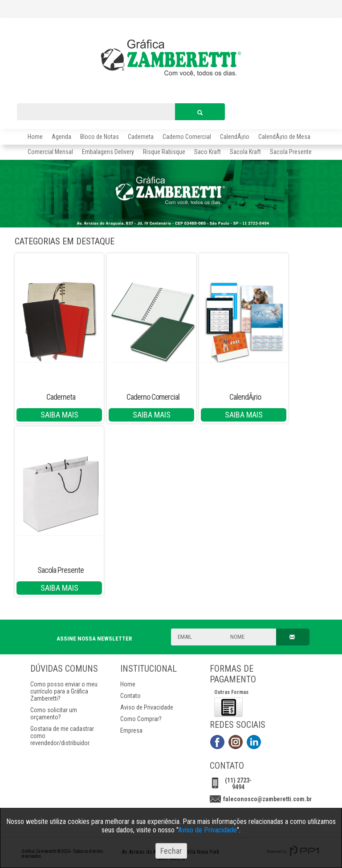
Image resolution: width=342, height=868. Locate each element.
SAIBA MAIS (59, 415)
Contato (130, 696)
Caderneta (141, 137)
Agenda (61, 137)
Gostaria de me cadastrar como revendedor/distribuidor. (62, 736)
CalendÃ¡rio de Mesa (284, 137)
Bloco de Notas (100, 137)
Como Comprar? (141, 719)
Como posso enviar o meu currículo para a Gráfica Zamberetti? (64, 691)
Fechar (171, 851)
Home (35, 137)
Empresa (131, 730)
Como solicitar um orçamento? (54, 714)
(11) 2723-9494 (238, 784)
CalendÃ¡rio (235, 137)
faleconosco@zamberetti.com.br (267, 799)
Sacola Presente (61, 570)
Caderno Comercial (187, 137)
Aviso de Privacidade (147, 707)
